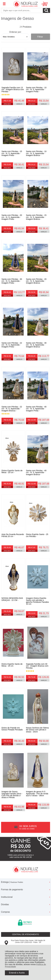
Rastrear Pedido (17, 882)
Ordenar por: (15, 32)
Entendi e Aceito (17, 973)
